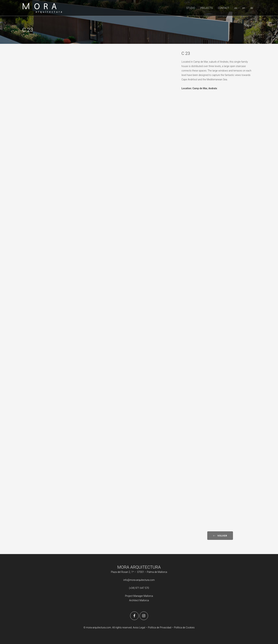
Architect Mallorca (139, 600)
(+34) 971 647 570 (139, 588)
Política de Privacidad (160, 628)
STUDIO (191, 8)
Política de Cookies (184, 628)
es (236, 8)
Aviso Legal (139, 628)
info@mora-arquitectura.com (139, 580)
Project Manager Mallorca (139, 596)
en (244, 8)
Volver (220, 536)
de (252, 8)
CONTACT (223, 8)
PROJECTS (206, 8)
